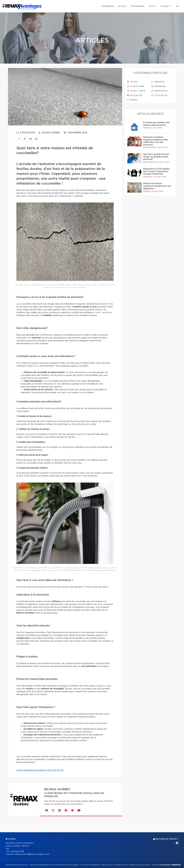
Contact (165, 6)
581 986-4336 (17, 852)
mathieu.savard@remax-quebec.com (32, 854)
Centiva (176, 865)
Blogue (122, 6)
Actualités (135, 95)
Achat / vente (136, 91)
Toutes (133, 82)
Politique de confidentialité (115, 865)
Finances (158, 82)
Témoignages (137, 6)
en (177, 6)
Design (132, 100)
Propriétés (108, 6)
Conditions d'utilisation (140, 865)
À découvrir (26, 133)
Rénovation (159, 91)
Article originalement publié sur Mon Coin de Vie (40, 770)
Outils (152, 6)
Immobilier (158, 86)
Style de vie (159, 95)
